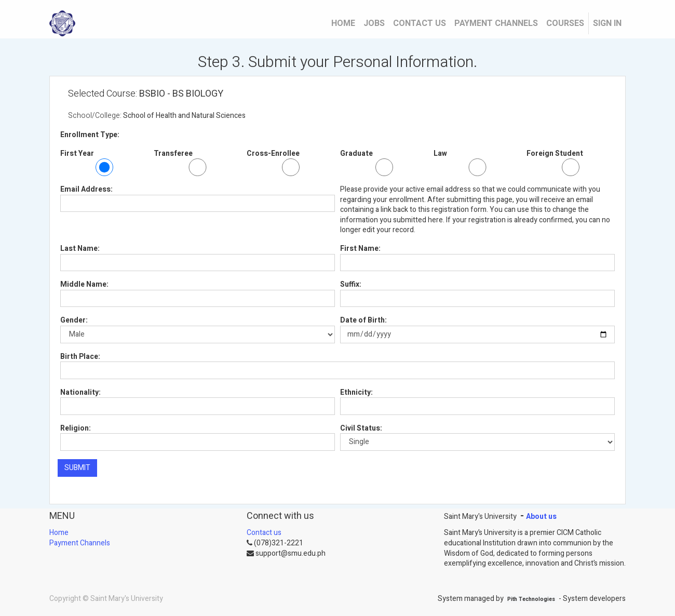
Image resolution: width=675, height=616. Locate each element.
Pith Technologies (531, 599)
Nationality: (80, 393)
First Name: (360, 249)
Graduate (356, 154)
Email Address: (86, 190)
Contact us (264, 533)
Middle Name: (84, 285)
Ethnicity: (356, 393)
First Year (77, 154)
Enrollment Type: (90, 135)
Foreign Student (555, 154)
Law (440, 154)
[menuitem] (343, 23)
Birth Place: (80, 357)
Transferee (173, 154)
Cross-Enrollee (273, 154)
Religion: (76, 428)
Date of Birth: (363, 320)
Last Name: (80, 249)
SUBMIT (77, 468)
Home (59, 533)
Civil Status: (361, 428)
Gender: (74, 320)
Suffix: (351, 285)
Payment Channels (80, 543)
